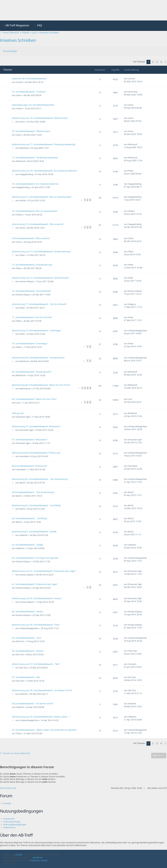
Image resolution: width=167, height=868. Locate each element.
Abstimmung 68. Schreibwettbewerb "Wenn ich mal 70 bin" (41, 385)
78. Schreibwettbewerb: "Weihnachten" (31, 131)
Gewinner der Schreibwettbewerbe (29, 79)
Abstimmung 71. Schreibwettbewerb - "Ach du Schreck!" (39, 304)
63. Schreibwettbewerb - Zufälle (28, 545)
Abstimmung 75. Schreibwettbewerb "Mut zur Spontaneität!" (42, 197)
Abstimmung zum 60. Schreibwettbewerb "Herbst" (37, 598)
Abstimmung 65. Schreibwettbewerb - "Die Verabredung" (40, 479)
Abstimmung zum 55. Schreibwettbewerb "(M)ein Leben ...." (41, 717)
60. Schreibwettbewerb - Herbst (28, 612)
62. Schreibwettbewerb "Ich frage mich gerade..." (36, 558)
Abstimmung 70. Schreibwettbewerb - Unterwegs (36, 330)
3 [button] (157, 62)
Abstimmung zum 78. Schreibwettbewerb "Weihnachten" (40, 118)
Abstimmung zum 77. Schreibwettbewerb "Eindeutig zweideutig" (44, 144)
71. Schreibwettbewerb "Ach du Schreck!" (32, 317)
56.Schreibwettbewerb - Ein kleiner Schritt (33, 704)
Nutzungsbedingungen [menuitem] (15, 824)
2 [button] (153, 62)
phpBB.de (38, 857)
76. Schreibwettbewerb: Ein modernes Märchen (35, 184)
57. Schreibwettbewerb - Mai (26, 677)
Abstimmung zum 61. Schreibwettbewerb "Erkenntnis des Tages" (44, 571)
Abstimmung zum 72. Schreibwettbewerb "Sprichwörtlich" (41, 278)
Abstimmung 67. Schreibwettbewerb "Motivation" (36, 426)
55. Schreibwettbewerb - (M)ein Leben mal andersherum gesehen (44, 730)
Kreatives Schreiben (18, 40)
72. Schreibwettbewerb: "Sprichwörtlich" (32, 291)
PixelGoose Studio (39, 860)
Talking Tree (18, 413)
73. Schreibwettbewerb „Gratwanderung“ (32, 265)
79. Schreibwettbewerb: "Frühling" (29, 92)
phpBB (19, 855)
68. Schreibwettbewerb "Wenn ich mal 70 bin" (34, 399)
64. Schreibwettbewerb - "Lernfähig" (30, 518)
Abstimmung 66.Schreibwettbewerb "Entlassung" (36, 453)
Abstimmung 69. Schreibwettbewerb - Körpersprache (38, 358)
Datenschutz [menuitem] (9, 827)
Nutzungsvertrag (12, 822)
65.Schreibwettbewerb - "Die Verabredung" (33, 492)
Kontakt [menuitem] (7, 803)
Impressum (9, 819)
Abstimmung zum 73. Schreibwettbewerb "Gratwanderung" (41, 251)
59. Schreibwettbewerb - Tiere (27, 638)
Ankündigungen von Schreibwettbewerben (33, 105)
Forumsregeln (10, 51)
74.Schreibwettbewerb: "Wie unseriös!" (31, 238)
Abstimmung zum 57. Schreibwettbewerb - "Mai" (36, 664)
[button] (165, 62)
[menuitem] (16, 26)
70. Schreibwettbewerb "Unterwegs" (30, 343)
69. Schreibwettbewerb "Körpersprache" (32, 372)
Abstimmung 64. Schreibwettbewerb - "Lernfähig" (36, 505)
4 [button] (161, 62)
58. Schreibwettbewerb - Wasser (28, 651)
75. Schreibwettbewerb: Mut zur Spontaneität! (35, 211)
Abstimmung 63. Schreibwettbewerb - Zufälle (34, 532)
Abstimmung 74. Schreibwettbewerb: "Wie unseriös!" (38, 224)
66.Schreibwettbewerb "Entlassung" (30, 466)
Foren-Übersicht (8, 788)
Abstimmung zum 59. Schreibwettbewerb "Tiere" (36, 625)
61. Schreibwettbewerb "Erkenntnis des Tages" (35, 584)
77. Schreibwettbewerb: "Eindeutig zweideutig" (35, 158)
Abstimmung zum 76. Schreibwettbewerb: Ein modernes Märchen (44, 171)
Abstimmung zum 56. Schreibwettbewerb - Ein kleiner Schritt (42, 690)
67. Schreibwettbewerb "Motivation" (30, 440)
